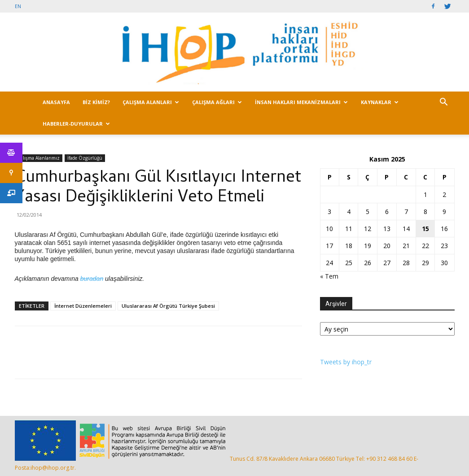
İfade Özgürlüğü (85, 158)
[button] (444, 103)
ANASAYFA (56, 102)
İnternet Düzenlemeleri (83, 306)
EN (18, 6)
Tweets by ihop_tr (346, 362)
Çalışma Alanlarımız (39, 158)
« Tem (329, 276)
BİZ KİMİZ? (96, 102)
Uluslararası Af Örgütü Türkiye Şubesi (168, 306)
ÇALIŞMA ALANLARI (151, 102)
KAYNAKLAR (380, 102)
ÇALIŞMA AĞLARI (217, 102)
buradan (92, 279)
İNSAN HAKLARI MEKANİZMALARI (301, 102)
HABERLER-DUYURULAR (76, 124)
